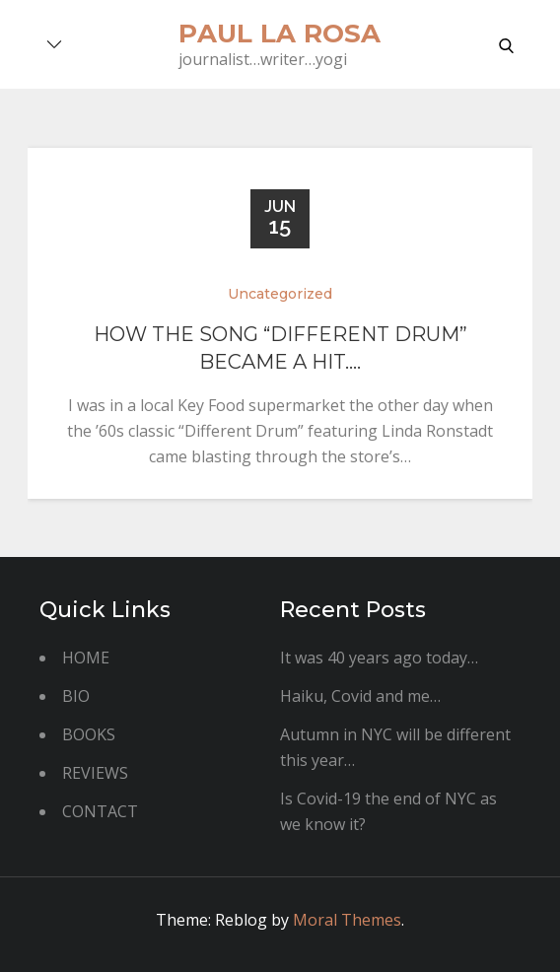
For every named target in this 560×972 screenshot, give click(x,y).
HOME (86, 658)
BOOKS (89, 734)
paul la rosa (280, 34)
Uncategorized (280, 294)
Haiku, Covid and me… (360, 696)
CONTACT (100, 811)
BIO (76, 696)
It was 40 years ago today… (379, 658)
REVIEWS (95, 773)
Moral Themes (347, 920)
